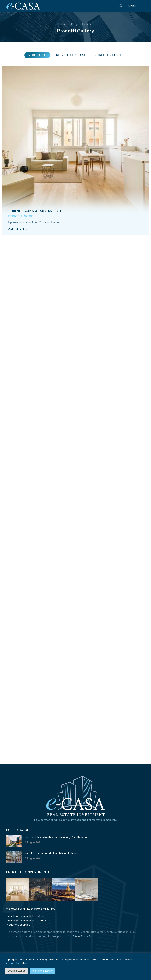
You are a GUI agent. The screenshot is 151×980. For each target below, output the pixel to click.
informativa (14, 963)
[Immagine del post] (14, 841)
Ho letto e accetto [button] (43, 971)
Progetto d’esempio (18, 925)
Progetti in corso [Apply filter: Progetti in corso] (108, 55)
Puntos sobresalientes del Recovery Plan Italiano (56, 837)
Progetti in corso (20, 216)
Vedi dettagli (17, 229)
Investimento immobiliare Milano (26, 916)
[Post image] (75, 140)
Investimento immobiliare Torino (26, 921)
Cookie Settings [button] (16, 971)
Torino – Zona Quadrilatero (34, 211)
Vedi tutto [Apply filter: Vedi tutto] (37, 55)
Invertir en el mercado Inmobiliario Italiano (51, 853)
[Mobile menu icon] (136, 6)
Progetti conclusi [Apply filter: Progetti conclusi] (70, 55)
